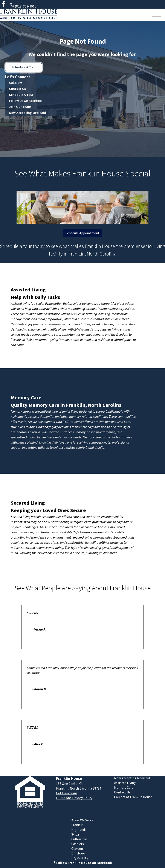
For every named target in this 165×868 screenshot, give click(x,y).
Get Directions (67, 793)
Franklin (77, 825)
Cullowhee (79, 839)
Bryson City (80, 858)
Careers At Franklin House (133, 797)
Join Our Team (20, 107)
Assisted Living (28, 290)
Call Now (15, 83)
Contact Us (17, 89)
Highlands (79, 830)
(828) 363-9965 (23, 6)
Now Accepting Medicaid (27, 113)
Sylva (75, 834)
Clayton (77, 849)
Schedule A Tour (24, 67)
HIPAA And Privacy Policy (74, 798)
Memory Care (26, 398)
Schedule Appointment (82, 233)
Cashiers (78, 844)
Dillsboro (78, 853)
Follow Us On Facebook (26, 101)
